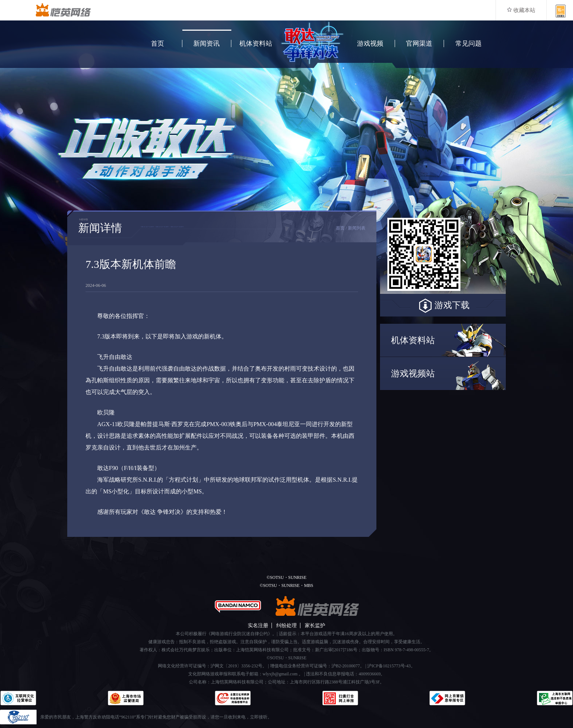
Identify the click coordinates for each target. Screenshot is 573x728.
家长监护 (315, 625)
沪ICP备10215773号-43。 (391, 666)
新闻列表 (357, 228)
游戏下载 (443, 306)
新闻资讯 (206, 43)
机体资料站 (256, 43)
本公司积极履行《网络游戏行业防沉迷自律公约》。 (226, 634)
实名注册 (258, 625)
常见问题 (468, 43)
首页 (158, 43)
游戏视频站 (413, 374)
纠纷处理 (286, 625)
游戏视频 (370, 43)
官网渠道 (419, 43)
